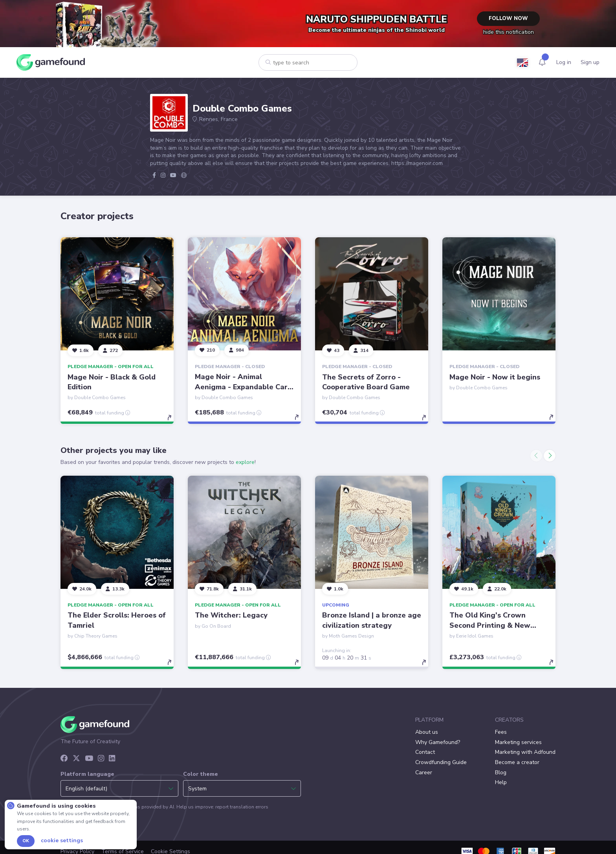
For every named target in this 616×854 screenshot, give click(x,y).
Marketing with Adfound (525, 752)
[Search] (261, 62)
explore (245, 462)
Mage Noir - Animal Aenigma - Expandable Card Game (243, 387)
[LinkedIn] (112, 759)
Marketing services (518, 742)
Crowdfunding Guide (441, 762)
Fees (501, 732)
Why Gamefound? (438, 742)
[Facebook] (64, 759)
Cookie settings (62, 841)
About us (427, 732)
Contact (425, 752)
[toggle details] (173, 421)
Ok (26, 841)
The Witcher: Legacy (231, 615)
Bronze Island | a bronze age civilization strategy (372, 620)
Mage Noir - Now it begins (495, 377)
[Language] (522, 63)
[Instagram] (101, 759)
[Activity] (542, 62)
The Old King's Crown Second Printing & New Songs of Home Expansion (494, 625)
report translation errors (242, 807)
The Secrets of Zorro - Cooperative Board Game (366, 382)
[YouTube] (89, 759)
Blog (501, 772)
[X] (76, 759)
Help (501, 782)
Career (424, 772)
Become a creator (517, 762)
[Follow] (81, 350)
